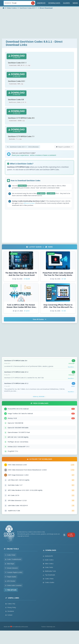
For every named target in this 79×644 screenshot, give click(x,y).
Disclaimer (10, 622)
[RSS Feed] (64, 546)
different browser (37, 207)
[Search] (19, 3)
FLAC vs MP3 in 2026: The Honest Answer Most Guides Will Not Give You (21, 310)
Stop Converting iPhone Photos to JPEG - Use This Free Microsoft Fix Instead (58, 310)
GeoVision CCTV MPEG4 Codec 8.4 (16, 365)
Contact (9, 626)
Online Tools (11, 560)
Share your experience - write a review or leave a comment (34, 157)
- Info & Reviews (23, 149)
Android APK (48, 567)
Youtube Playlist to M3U (14, 584)
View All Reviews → (40, 402)
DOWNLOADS (54, 3)
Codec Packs (48, 579)
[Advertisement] (39, 24)
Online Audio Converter (13, 597)
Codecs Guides (49, 594)
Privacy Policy (11, 619)
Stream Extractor (11, 579)
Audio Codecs (48, 571)
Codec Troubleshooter (13, 571)
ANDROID (41, 3)
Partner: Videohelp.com (48, 638)
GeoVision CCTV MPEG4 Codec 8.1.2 (16, 376)
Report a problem (64, 149)
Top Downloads (49, 586)
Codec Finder (10, 566)
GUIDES (66, 3)
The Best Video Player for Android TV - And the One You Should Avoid (21, 278)
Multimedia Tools (49, 582)
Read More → (71, 371)
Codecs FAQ (10, 615)
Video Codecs (48, 575)
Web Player (10, 575)
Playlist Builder (11, 588)
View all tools (11, 601)
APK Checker (10, 592)
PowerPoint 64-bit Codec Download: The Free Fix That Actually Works (58, 278)
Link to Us (71, 546)
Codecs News (48, 590)
